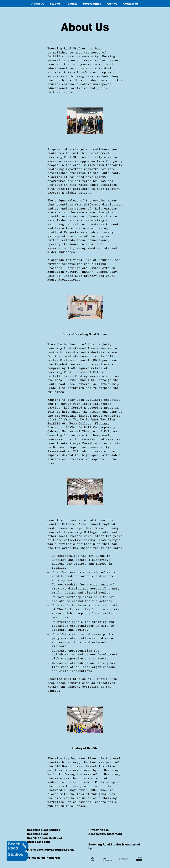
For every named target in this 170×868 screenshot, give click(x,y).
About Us (38, 4)
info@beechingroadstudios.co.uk (50, 850)
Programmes (92, 4)
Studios (55, 4)
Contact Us (131, 4)
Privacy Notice (99, 830)
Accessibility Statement (105, 834)
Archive (112, 4)
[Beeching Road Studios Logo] (18, 851)
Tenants (72, 4)
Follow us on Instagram (44, 858)
